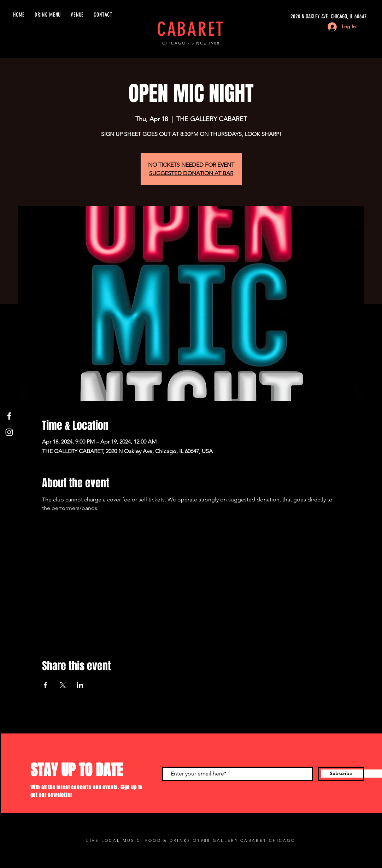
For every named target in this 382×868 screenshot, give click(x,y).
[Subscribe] (341, 774)
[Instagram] (9, 432)
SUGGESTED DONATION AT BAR (191, 173)
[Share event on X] (63, 685)
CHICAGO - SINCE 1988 (191, 43)
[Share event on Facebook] (45, 685)
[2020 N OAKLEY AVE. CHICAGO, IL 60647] (300, 17)
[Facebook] (9, 416)
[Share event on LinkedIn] (80, 685)
